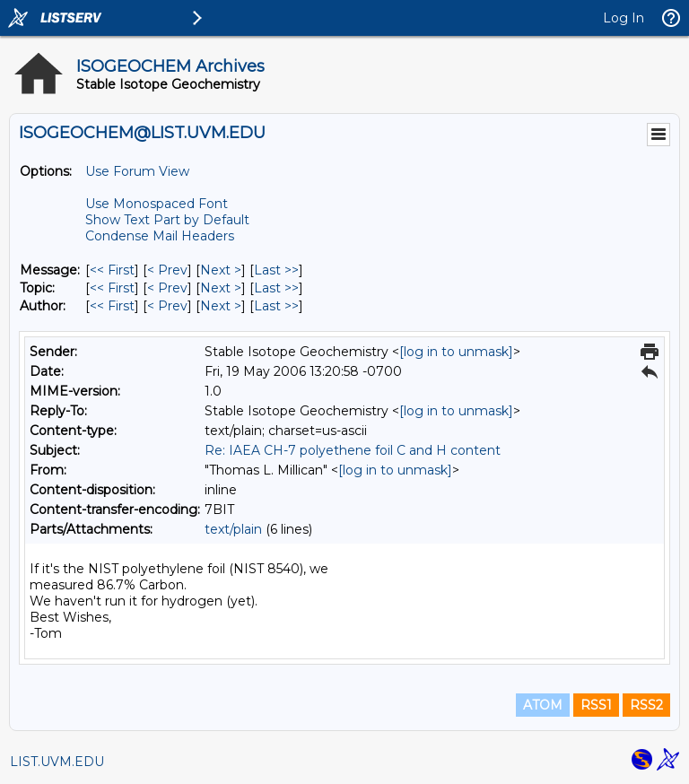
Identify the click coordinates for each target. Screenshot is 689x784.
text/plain (233, 529)
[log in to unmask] (456, 352)
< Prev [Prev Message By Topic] (167, 288)
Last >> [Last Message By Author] (276, 306)
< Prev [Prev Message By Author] (167, 306)
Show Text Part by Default (167, 220)
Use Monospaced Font (157, 204)
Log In (624, 18)
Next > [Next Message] (221, 270)
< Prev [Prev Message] (167, 270)
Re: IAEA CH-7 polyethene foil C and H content (353, 450)
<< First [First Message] (112, 270)
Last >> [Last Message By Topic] (276, 288)
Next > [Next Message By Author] (221, 306)
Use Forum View (137, 171)
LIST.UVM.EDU (57, 762)
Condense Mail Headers (160, 236)
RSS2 (646, 705)
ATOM (543, 705)
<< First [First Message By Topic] (112, 288)
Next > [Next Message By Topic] (221, 288)
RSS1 (596, 705)
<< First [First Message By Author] (112, 306)
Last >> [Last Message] (276, 270)
